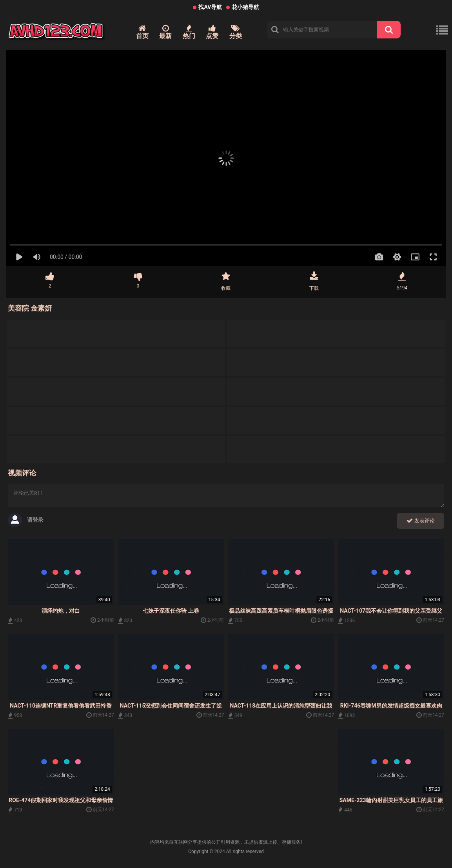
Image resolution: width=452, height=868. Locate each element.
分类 (236, 32)
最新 (165, 32)
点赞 (212, 32)
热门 (189, 32)
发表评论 (421, 521)
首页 (142, 32)
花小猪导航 (245, 7)
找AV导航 (210, 7)
